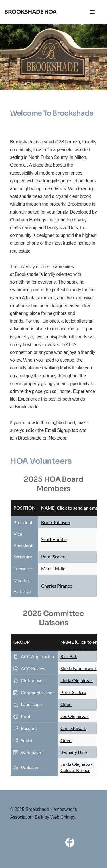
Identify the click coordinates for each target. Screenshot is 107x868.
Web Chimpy (63, 817)
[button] (92, 12)
